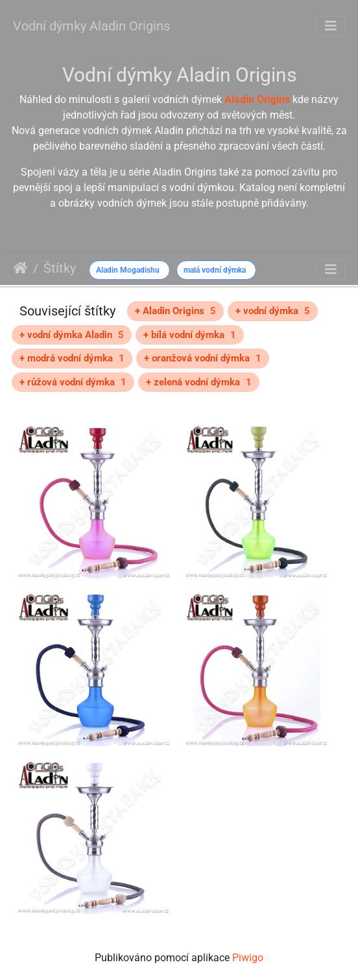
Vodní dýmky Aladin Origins (91, 26)
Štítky (60, 268)
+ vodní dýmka (273, 311)
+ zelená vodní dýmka (199, 382)
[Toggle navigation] (331, 26)
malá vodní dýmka (215, 270)
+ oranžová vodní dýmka (203, 358)
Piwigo (248, 958)
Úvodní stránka (20, 268)
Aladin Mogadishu (128, 270)
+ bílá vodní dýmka (190, 335)
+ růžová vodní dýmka (73, 382)
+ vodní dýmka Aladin (72, 335)
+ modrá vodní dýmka (72, 358)
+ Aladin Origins (175, 311)
